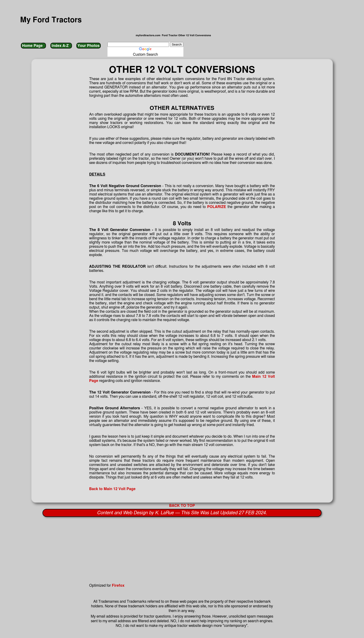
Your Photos (89, 46)
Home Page (33, 46)
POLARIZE (216, 207)
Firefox (118, 586)
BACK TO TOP (182, 506)
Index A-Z (61, 46)
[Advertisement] (149, 550)
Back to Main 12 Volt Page (112, 489)
